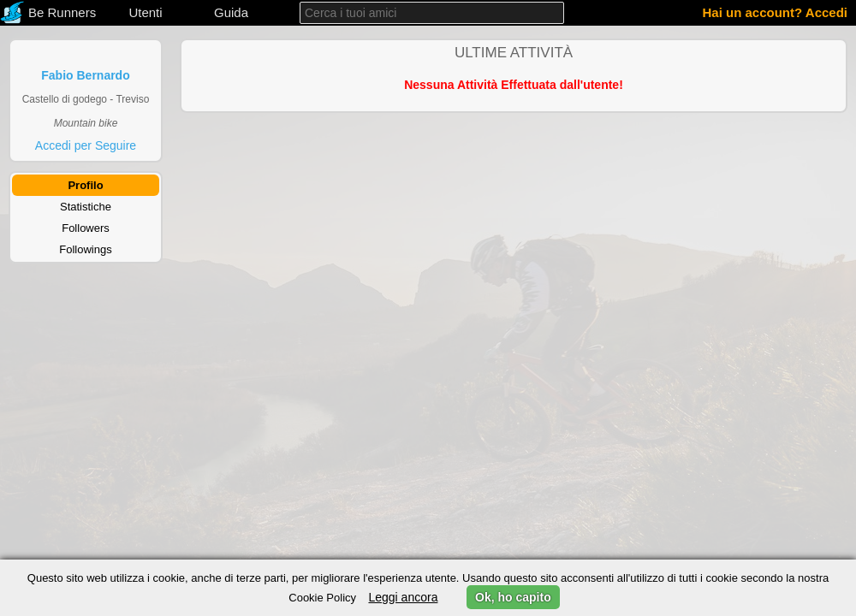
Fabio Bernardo (85, 75)
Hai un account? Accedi (775, 12)
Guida (231, 12)
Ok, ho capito (513, 597)
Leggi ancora (403, 597)
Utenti (145, 12)
